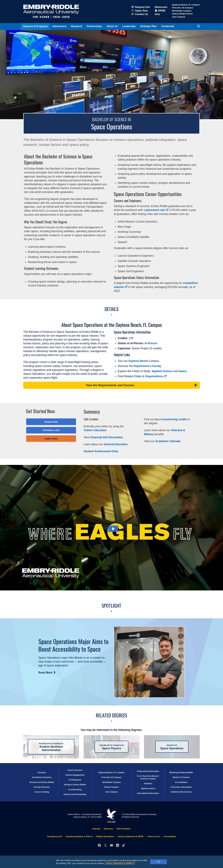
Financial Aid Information (107, 437)
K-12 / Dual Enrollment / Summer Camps (148, 777)
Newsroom (161, 7)
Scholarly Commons (42, 777)
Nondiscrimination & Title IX (79, 836)
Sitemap (96, 829)
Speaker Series (148, 788)
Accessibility (170, 836)
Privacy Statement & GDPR (120, 863)
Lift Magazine (75, 780)
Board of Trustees (181, 777)
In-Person (151, 343)
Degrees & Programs (35, 26)
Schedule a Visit (51, 430)
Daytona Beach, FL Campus (186, 5)
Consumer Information (181, 787)
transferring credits (175, 419)
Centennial (168, 26)
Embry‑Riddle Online (182, 14)
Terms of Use (153, 836)
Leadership (129, 26)
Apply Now (140, 11)
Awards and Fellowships (75, 794)
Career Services (75, 770)
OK (158, 862)
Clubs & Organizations (150, 376)
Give (157, 14)
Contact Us (140, 14)
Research (77, 26)
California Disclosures (181, 792)
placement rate (157, 210)
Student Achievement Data (101, 451)
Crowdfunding (75, 790)
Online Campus (111, 787)
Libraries (42, 772)
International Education (148, 793)
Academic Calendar (168, 441)
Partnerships (94, 26)
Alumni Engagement (75, 775)
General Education (116, 444)
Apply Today (51, 439)
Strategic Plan (148, 26)
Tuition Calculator (95, 430)
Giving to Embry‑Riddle (75, 785)
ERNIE (160, 11)
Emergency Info (55, 836)
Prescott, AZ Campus (183, 8)
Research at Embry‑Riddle (42, 782)
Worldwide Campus (182, 11)
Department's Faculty (147, 366)
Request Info (141, 7)
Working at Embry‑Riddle (181, 772)
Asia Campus (179, 17)
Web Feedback (124, 829)
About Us (112, 26)
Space (183, 371)
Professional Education (148, 771)
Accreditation (181, 782)
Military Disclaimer (105, 836)
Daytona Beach (138, 361)
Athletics (148, 783)
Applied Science (162, 371)
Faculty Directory (42, 787)
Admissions (59, 26)
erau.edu (111, 816)
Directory (108, 829)
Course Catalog (42, 792)
